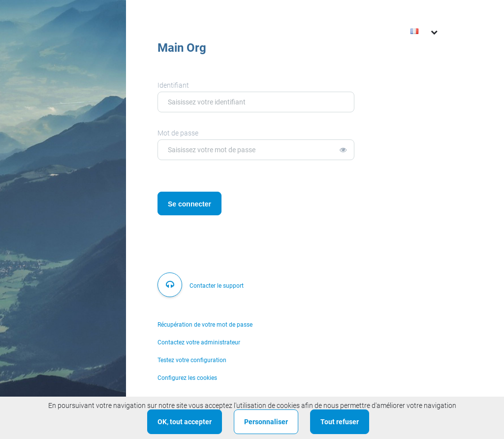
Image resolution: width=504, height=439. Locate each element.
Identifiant (173, 85)
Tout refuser (340, 422)
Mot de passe (178, 133)
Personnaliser (266, 422)
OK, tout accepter (185, 422)
